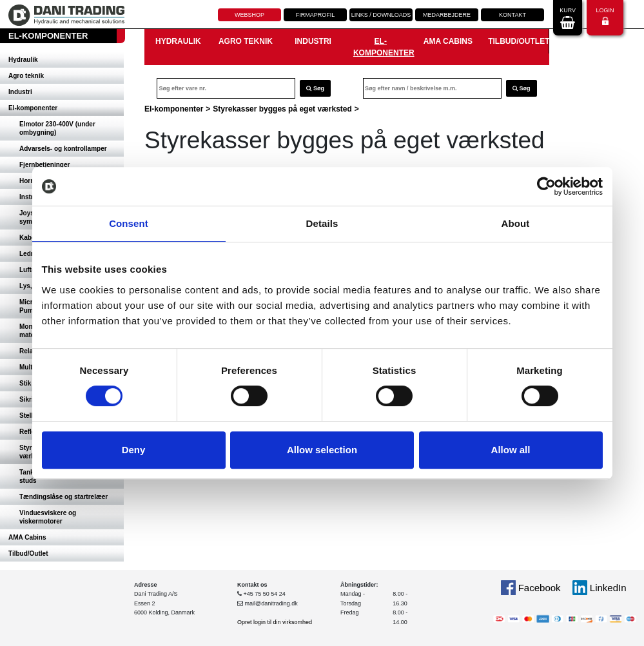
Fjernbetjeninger (44, 165)
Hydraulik (23, 60)
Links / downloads (381, 15)
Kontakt (512, 15)
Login (605, 16)
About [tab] (516, 223)
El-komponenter (33, 108)
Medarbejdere (447, 15)
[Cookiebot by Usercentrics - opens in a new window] (546, 186)
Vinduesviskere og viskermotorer (48, 517)
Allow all (511, 450)
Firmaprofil (316, 15)
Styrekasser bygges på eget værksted (282, 109)
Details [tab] (322, 223)
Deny (134, 450)
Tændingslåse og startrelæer (63, 497)
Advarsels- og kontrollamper (63, 149)
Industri (20, 92)
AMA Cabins (27, 537)
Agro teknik (26, 76)
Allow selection (322, 450)
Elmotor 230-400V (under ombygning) (57, 128)
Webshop (249, 15)
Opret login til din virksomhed (275, 622)
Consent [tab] (129, 223)
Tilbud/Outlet (28, 553)
